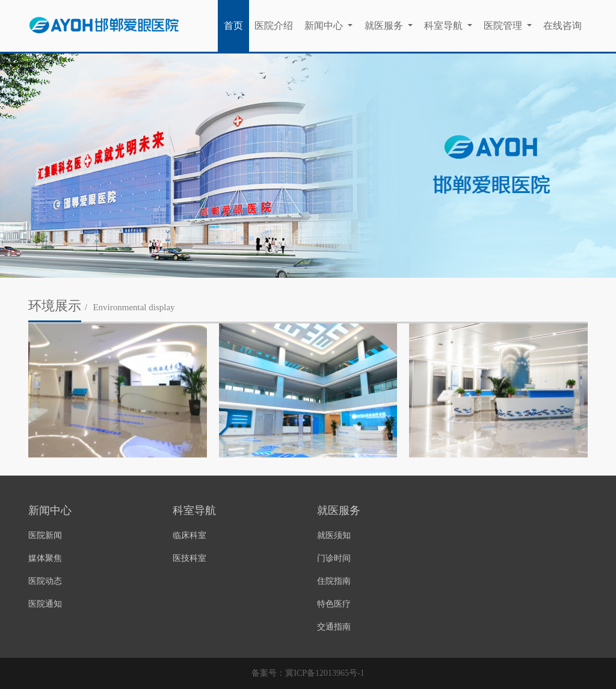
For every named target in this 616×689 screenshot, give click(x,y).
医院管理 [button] (504, 26)
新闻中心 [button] (325, 26)
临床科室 (189, 535)
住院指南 (334, 581)
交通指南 (334, 627)
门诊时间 (334, 558)
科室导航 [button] (445, 26)
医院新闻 (45, 535)
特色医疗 (334, 604)
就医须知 (334, 535)
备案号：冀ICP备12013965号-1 (308, 673)
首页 (233, 26)
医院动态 (45, 581)
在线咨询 (562, 26)
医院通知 (45, 604)
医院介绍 (274, 26)
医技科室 (189, 558)
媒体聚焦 (45, 558)
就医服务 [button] (385, 26)
